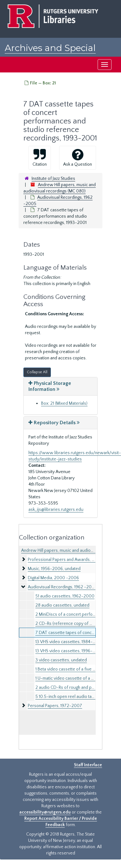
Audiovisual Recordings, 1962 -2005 (62, 587)
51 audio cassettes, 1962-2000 (65, 596)
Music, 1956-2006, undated (54, 569)
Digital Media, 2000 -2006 (53, 578)
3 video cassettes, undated (61, 660)
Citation (40, 157)
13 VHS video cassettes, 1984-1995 (68, 642)
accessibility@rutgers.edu (45, 812)
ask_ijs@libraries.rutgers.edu (56, 510)
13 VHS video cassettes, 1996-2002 (69, 651)
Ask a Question (78, 157)
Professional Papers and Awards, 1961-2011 (69, 560)
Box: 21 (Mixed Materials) (64, 403)
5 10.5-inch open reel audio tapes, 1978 (73, 697)
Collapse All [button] (37, 372)
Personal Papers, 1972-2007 (55, 706)
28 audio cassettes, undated (62, 605)
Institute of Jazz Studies (53, 179)
